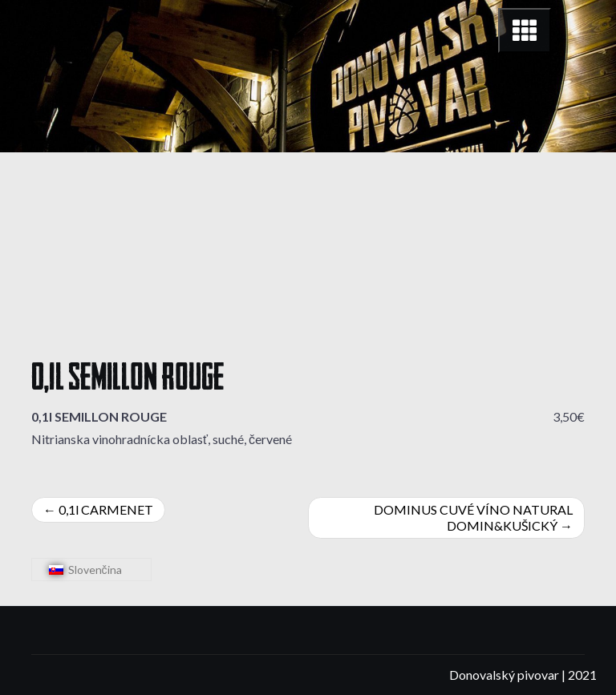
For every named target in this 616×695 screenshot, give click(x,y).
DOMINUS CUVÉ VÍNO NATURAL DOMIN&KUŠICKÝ (473, 517)
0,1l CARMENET (106, 509)
